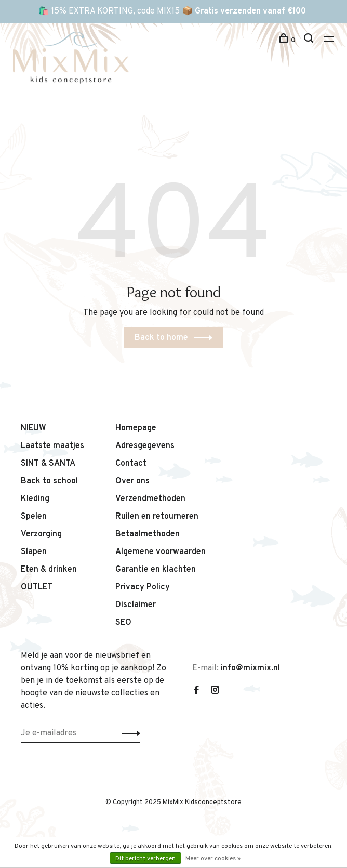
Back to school (49, 481)
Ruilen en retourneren (157, 517)
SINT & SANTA (48, 464)
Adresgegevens (145, 446)
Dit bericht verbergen (145, 859)
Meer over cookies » (213, 859)
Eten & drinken (49, 570)
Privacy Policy (143, 587)
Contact (131, 464)
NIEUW (34, 428)
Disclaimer (136, 605)
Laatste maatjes (52, 446)
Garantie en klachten (156, 570)
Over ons (132, 481)
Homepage (136, 428)
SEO (123, 623)
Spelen (34, 517)
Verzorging (41, 534)
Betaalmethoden (148, 534)
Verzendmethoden (150, 499)
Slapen (34, 552)
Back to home (161, 338)
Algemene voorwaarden (161, 552)
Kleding (35, 499)
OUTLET (37, 587)
